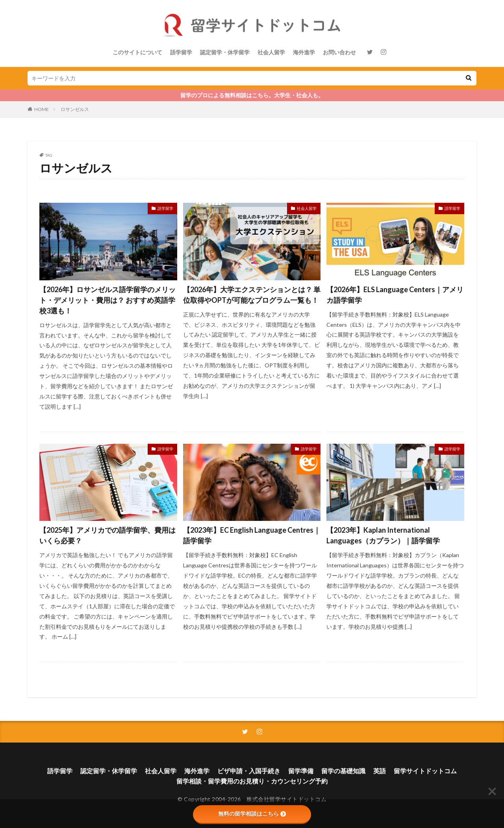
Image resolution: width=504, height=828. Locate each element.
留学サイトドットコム (425, 771)
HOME (42, 109)
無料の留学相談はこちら (252, 814)
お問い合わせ (339, 52)
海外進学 (304, 52)
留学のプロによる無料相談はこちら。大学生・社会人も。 (252, 95)
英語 (380, 771)
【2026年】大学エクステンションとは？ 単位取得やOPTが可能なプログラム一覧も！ (252, 295)
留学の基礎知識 (343, 771)
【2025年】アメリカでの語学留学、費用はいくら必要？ (107, 535)
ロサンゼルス (75, 109)
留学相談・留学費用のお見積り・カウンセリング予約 (252, 781)
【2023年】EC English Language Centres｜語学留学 (252, 535)
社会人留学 (271, 52)
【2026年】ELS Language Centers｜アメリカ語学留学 (395, 295)
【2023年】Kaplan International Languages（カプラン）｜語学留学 (383, 535)
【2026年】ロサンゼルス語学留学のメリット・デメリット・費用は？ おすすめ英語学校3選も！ (107, 300)
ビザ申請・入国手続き (249, 771)
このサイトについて (137, 52)
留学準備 (301, 771)
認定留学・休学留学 (225, 52)
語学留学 (181, 52)
